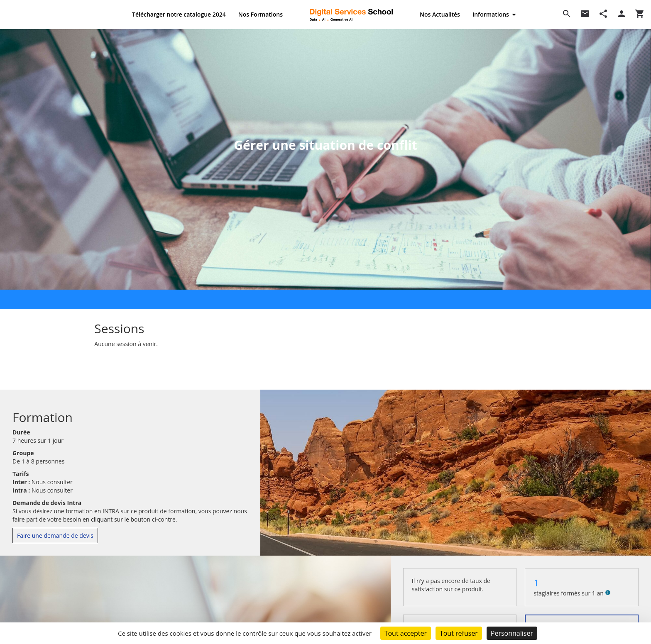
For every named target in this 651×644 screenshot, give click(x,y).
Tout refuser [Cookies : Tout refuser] (459, 633)
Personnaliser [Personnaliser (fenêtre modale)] (512, 633)
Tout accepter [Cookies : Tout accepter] (406, 633)
